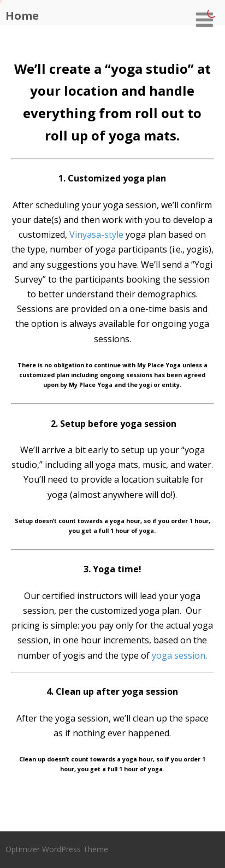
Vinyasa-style (96, 234)
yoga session (179, 655)
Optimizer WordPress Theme (57, 849)
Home (22, 16)
